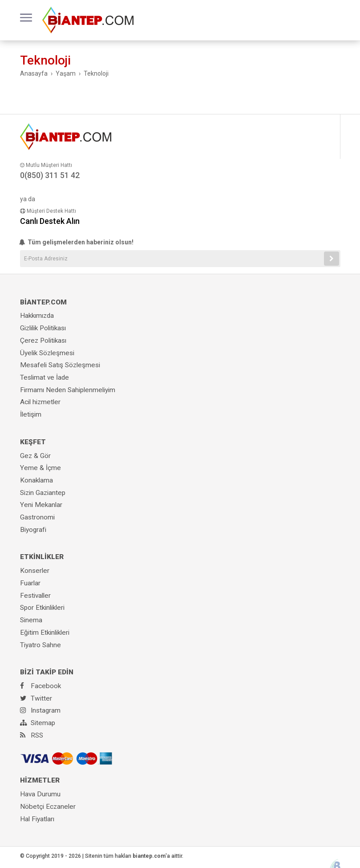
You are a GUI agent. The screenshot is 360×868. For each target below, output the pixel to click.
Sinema (31, 620)
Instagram (40, 710)
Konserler (35, 571)
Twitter (36, 698)
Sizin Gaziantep (43, 493)
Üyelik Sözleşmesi (47, 353)
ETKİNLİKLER (42, 557)
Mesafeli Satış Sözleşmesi (60, 365)
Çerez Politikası (43, 341)
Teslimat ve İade (44, 377)
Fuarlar (30, 583)
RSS (32, 735)
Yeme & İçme (40, 468)
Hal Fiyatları (37, 819)
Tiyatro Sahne (40, 645)
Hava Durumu (40, 794)
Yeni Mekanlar (41, 505)
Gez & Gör (35, 456)
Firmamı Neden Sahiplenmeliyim (68, 390)
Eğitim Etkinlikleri (45, 633)
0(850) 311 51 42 (50, 175)
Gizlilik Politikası (43, 328)
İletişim (31, 414)
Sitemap (38, 723)
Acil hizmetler (40, 402)
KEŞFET (33, 442)
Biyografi (33, 530)
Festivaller (35, 596)
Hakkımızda (37, 316)
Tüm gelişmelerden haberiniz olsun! (77, 242)
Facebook (40, 686)
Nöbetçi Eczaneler (48, 807)
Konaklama (36, 480)
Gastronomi (37, 517)
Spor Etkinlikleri (42, 608)
